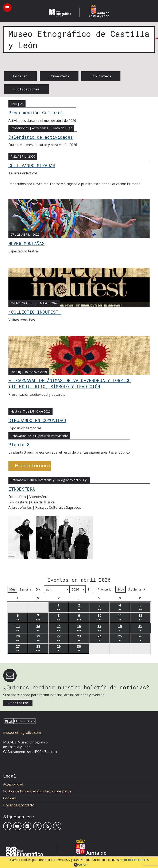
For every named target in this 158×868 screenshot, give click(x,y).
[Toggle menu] (7, 8)
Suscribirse (18, 703)
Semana (26, 589)
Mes (12, 589)
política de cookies (136, 860)
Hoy (121, 589)
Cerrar (82, 865)
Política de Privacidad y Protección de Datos (37, 791)
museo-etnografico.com (22, 733)
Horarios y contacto (19, 805)
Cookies (9, 798)
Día (38, 589)
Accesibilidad (13, 784)
